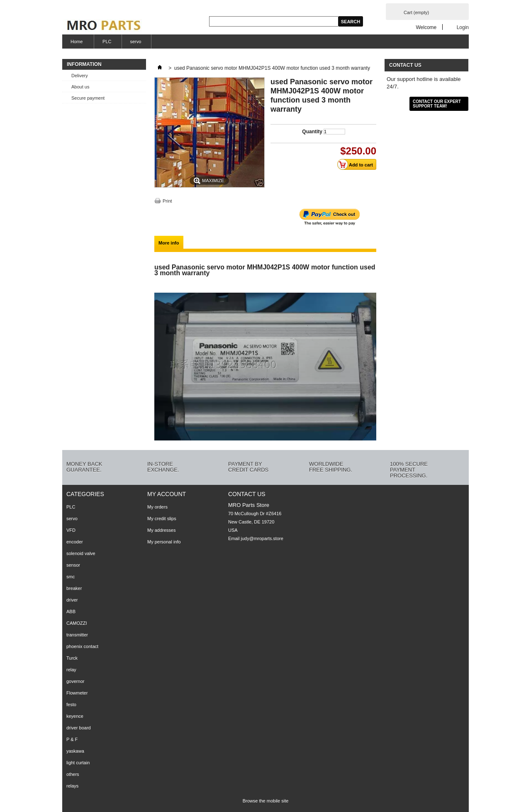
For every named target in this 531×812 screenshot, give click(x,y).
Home (76, 44)
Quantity (312, 132)
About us (80, 87)
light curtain (78, 763)
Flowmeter (77, 693)
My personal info (164, 542)
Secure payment (88, 98)
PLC (107, 42)
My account (167, 494)
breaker (74, 588)
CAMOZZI (77, 623)
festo (71, 704)
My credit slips (162, 519)
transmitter (77, 635)
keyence (75, 716)
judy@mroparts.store (262, 538)
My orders (157, 507)
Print (167, 201)
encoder (75, 542)
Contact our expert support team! (437, 104)
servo (136, 42)
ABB (71, 611)
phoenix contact (82, 646)
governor (75, 681)
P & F (72, 739)
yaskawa (75, 751)
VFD (71, 530)
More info (169, 243)
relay (71, 670)
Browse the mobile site (266, 801)
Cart (416, 12)
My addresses (161, 530)
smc (71, 577)
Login (463, 27)
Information (84, 64)
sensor (73, 565)
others (73, 774)
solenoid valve (81, 553)
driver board (79, 728)
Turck (72, 658)
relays (72, 786)
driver (72, 600)
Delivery (80, 76)
